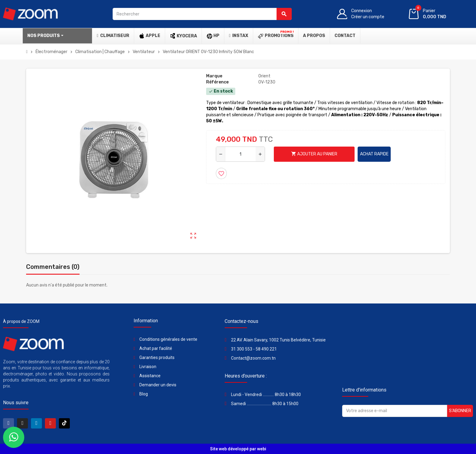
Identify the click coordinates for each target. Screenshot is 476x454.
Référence (217, 82)
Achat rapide (374, 154)
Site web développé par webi (238, 449)
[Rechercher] (202, 14)
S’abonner (460, 411)
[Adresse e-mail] (395, 411)
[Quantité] (240, 154)
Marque (214, 76)
